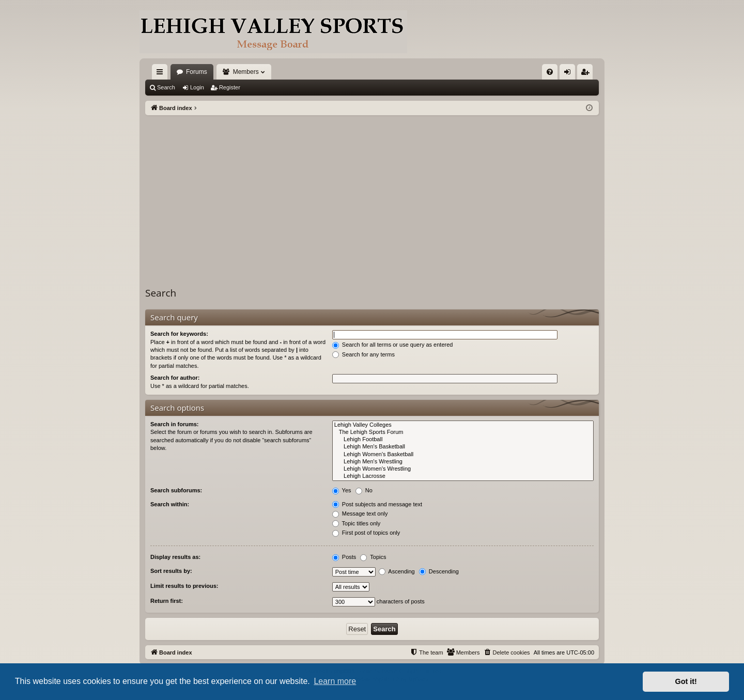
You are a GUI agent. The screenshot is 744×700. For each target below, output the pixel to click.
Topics (373, 557)
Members (246, 72)
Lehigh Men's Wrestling (463, 462)
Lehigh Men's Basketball (463, 447)
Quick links (162, 74)
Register (230, 87)
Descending (439, 571)
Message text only (360, 514)
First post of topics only (366, 533)
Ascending (397, 571)
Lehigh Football (463, 440)
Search (166, 87)
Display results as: (175, 557)
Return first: (167, 601)
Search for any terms (363, 354)
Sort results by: (171, 571)
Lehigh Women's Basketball (463, 455)
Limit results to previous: (184, 586)
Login (197, 87)
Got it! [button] (686, 681)
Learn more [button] (335, 681)
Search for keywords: (179, 334)
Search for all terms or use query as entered (393, 345)
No (364, 490)
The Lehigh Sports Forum (463, 432)
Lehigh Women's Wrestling (463, 469)
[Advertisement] (372, 193)
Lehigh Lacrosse (463, 476)
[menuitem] (550, 72)
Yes (342, 490)
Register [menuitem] (587, 74)
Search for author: (175, 378)
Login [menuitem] (570, 74)
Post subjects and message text (377, 504)
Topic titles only (356, 523)
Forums (197, 72)
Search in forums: (175, 424)
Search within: (170, 504)
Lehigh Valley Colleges (463, 425)
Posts (344, 557)
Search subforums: (176, 490)
